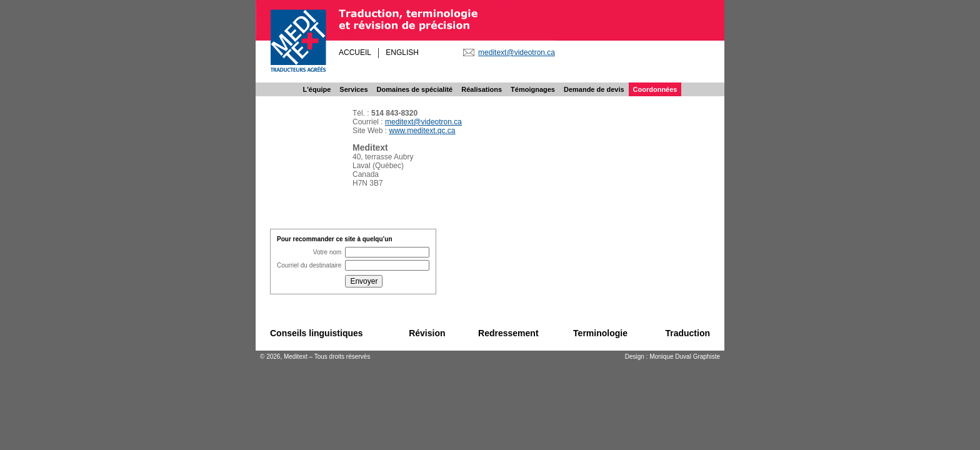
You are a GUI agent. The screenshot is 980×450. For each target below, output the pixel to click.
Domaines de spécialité (415, 89)
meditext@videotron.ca (517, 52)
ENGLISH (402, 52)
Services (353, 89)
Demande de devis (594, 89)
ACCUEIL (355, 52)
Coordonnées (655, 89)
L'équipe (317, 89)
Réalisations (482, 89)
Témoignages (533, 89)
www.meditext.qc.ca (422, 131)
